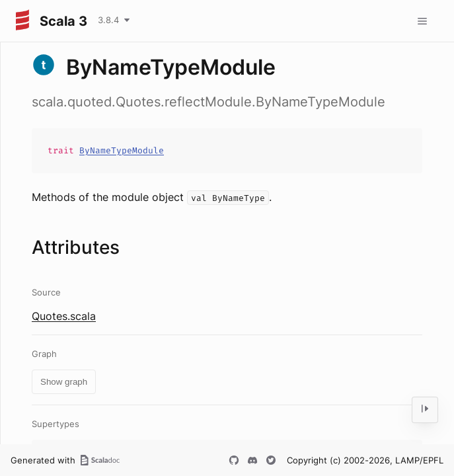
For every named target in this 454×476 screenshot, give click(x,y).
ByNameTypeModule (122, 150)
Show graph (64, 382)
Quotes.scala (64, 316)
